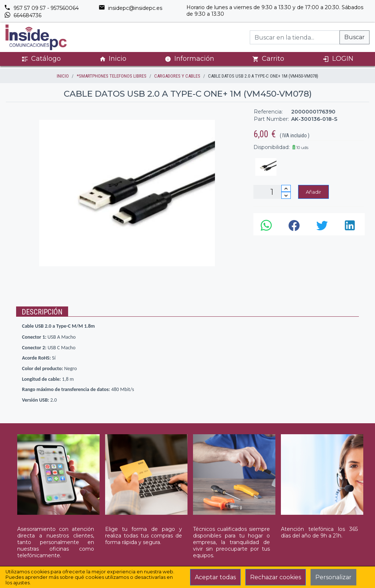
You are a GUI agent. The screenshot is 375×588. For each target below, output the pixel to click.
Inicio (113, 59)
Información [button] (190, 59)
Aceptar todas (215, 577)
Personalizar (333, 577)
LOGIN (338, 59)
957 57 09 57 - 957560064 (41, 8)
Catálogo (41, 59)
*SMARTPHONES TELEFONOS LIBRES (112, 76)
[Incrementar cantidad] (286, 188)
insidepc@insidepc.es (130, 8)
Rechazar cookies (276, 577)
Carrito (268, 59)
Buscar (354, 37)
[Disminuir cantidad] (286, 195)
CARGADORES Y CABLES (177, 76)
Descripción (42, 312)
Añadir (313, 192)
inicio (63, 76)
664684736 (23, 15)
